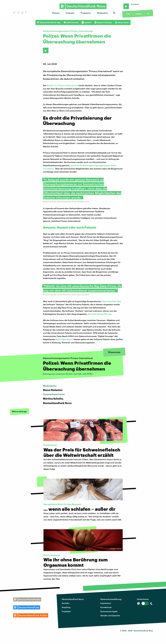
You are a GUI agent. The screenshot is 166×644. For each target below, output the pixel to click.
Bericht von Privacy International (62, 85)
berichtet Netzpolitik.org (99, 314)
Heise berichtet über (112, 301)
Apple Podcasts (103, 22)
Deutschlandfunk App (49, 22)
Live (128, 14)
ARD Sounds (71, 22)
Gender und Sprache (110, 615)
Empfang (66, 607)
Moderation (102, 13)
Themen (56, 13)
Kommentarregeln (109, 611)
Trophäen (66, 611)
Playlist (138, 14)
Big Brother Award (64, 339)
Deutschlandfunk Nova (73, 599)
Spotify (86, 22)
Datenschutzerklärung (111, 599)
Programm (86, 13)
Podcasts (70, 13)
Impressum (106, 603)
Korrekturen (106, 607)
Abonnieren (122, 22)
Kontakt (66, 603)
